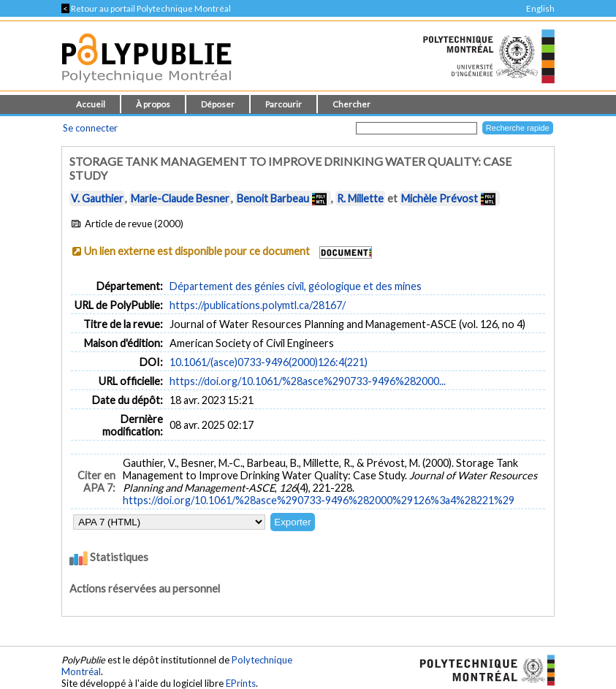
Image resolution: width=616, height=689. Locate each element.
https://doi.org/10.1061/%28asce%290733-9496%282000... (308, 381)
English (540, 8)
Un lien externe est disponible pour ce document (197, 251)
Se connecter (90, 128)
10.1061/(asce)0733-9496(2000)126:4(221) (269, 362)
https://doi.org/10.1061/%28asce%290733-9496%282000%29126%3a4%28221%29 (319, 500)
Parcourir (284, 104)
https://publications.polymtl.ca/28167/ (258, 305)
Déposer (218, 104)
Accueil (91, 104)
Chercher (351, 104)
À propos (153, 104)
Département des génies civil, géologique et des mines (296, 286)
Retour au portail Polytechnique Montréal (146, 8)
